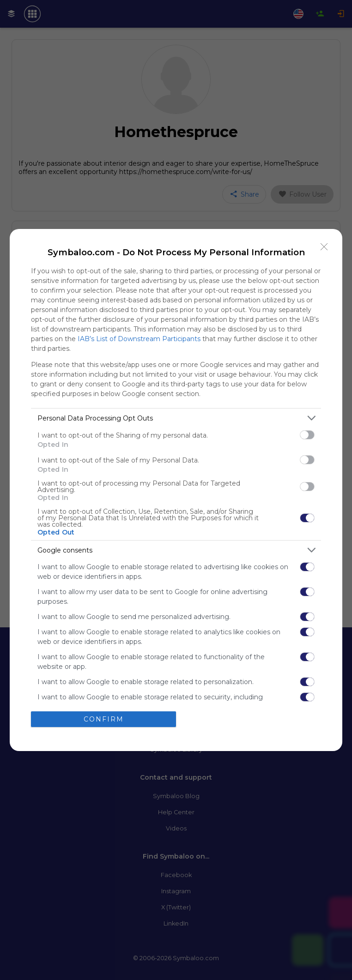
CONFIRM (104, 719)
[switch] (307, 435)
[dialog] (176, 490)
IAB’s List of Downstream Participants (139, 339)
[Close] (324, 247)
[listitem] (176, 418)
